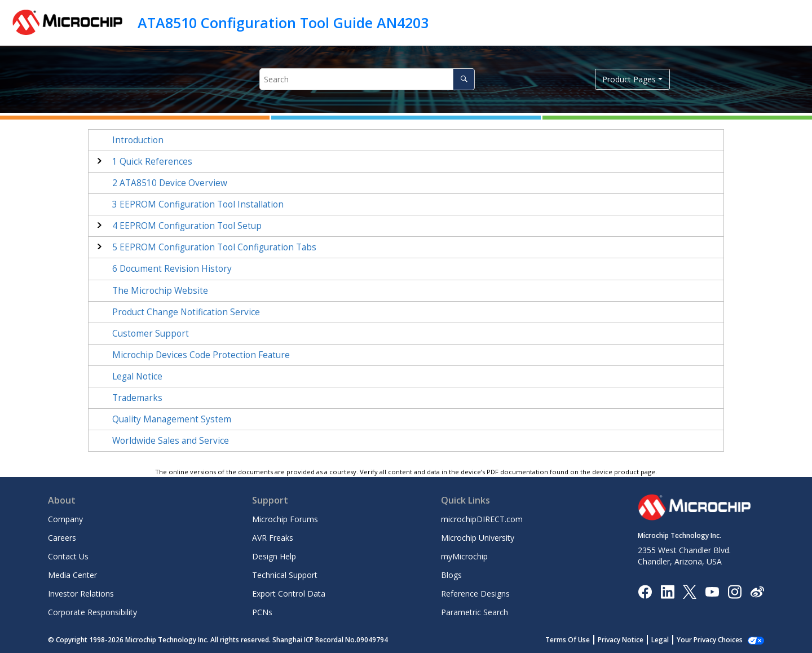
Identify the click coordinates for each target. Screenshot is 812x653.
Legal (660, 640)
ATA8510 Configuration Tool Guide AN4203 (283, 23)
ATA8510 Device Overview (170, 183)
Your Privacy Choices (710, 640)
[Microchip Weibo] (757, 591)
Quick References (152, 162)
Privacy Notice (621, 640)
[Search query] (367, 79)
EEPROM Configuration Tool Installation (198, 204)
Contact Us (68, 556)
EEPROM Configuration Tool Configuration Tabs (214, 247)
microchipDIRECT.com (482, 519)
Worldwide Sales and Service (171, 441)
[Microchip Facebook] (645, 591)
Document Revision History (172, 269)
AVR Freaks (273, 538)
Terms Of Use (568, 640)
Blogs (451, 575)
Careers (62, 538)
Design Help (274, 556)
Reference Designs (475, 594)
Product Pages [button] (629, 79)
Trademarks (137, 398)
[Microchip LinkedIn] (667, 591)
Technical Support (285, 575)
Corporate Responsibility (92, 612)
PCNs (262, 612)
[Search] (464, 79)
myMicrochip (464, 556)
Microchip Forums (285, 519)
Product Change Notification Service (186, 312)
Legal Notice (137, 376)
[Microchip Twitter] (690, 591)
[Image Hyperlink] (712, 591)
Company (65, 519)
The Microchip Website (160, 291)
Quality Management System (172, 419)
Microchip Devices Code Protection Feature (201, 355)
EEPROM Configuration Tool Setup (187, 226)
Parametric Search (475, 612)
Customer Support (151, 334)
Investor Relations (81, 594)
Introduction (138, 140)
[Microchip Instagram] (734, 591)
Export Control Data (289, 594)
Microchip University (478, 538)
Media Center (72, 575)
